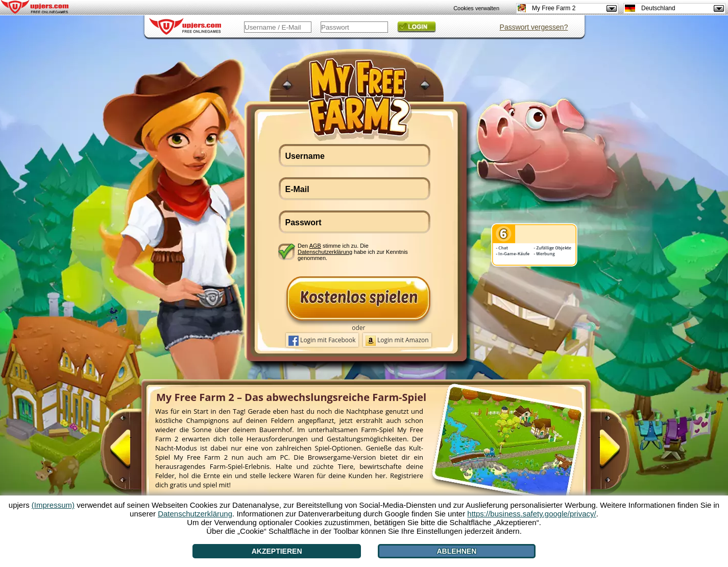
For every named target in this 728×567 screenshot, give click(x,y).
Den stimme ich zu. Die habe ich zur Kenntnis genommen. (353, 252)
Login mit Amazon (397, 341)
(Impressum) (53, 505)
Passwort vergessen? (534, 27)
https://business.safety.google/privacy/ (531, 514)
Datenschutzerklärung (325, 252)
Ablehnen (457, 551)
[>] (599, 453)
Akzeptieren (277, 551)
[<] (131, 453)
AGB (315, 246)
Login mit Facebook (322, 341)
